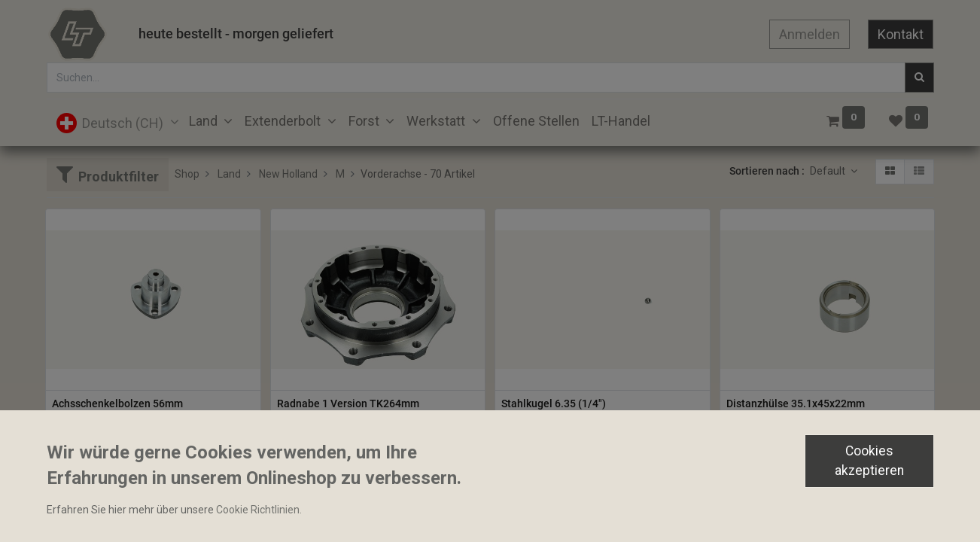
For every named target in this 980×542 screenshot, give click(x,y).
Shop (187, 174)
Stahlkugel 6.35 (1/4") (554, 403)
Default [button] (829, 171)
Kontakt (901, 34)
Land (229, 174)
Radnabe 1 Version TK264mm (348, 403)
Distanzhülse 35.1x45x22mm (796, 403)
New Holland (288, 174)
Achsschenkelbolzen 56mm (117, 403)
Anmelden (810, 34)
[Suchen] (919, 78)
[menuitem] (536, 121)
